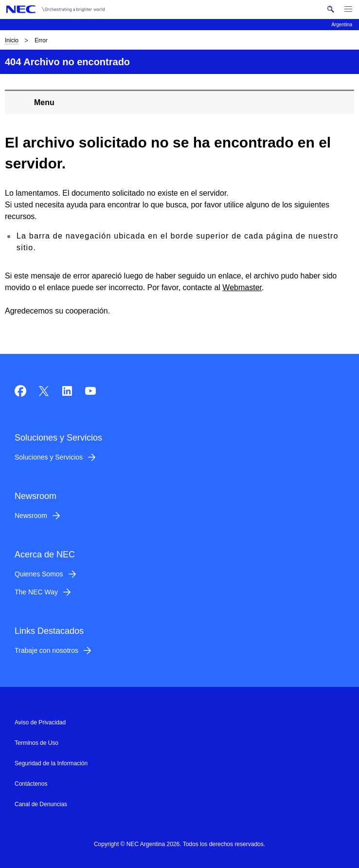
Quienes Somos (39, 574)
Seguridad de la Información (51, 763)
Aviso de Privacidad (40, 722)
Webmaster (242, 287)
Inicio (12, 40)
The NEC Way (36, 592)
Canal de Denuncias (41, 804)
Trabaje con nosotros (46, 650)
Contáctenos (31, 784)
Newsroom (31, 516)
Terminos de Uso (36, 743)
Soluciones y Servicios (49, 457)
